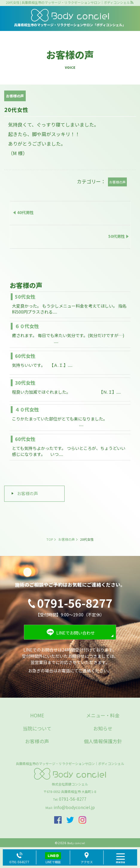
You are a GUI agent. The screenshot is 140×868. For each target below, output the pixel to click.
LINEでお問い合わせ (76, 633)
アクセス (87, 862)
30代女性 (25, 383)
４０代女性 (27, 409)
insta (82, 820)
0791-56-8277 (73, 799)
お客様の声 (28, 493)
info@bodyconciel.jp (74, 807)
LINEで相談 (53, 862)
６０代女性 (27, 326)
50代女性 (25, 297)
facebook (58, 820)
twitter (70, 820)
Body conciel (76, 843)
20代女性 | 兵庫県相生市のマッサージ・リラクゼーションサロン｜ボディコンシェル (68, 3)
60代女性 (25, 356)
